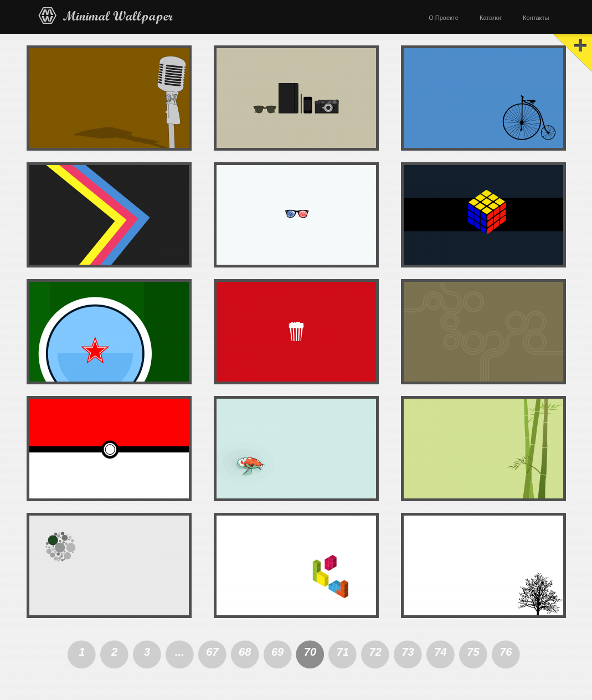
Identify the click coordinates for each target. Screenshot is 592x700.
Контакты (536, 18)
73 (408, 652)
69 (277, 652)
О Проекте (444, 18)
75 (473, 652)
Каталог (491, 18)
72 (375, 652)
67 (212, 652)
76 (506, 652)
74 (440, 652)
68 (245, 652)
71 (343, 652)
